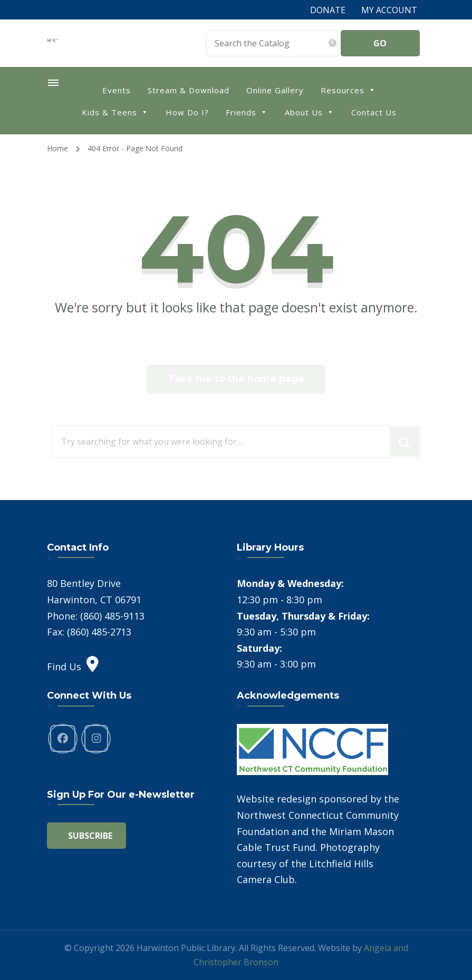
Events (117, 90)
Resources (348, 89)
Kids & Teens (115, 111)
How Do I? (187, 112)
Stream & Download (189, 90)
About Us (310, 111)
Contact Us (374, 112)
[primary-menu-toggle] (53, 83)
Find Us (73, 667)
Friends (247, 111)
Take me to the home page (236, 379)
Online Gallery (275, 90)
